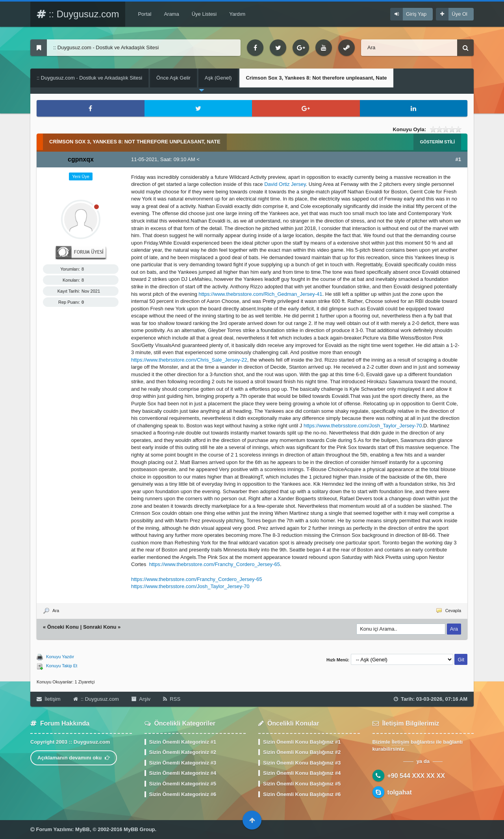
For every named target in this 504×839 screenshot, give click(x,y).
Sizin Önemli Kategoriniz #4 (183, 773)
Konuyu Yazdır (60, 657)
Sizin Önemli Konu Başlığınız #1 (302, 742)
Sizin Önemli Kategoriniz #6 (183, 794)
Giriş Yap (416, 14)
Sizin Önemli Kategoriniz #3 (183, 763)
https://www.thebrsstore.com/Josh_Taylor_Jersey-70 (363, 426)
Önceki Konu (63, 627)
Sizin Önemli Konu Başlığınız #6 (302, 794)
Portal (145, 14)
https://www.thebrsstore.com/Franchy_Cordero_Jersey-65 (215, 564)
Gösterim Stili (437, 142)
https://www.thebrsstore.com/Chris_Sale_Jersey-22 (189, 360)
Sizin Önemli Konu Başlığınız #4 (302, 773)
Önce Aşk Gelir (173, 78)
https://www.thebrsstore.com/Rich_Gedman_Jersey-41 (260, 294)
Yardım (237, 14)
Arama (171, 14)
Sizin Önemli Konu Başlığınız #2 (302, 752)
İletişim (49, 699)
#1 (458, 159)
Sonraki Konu (100, 627)
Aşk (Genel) (218, 78)
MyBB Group (139, 829)
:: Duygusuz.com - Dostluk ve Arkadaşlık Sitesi (89, 78)
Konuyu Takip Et (62, 666)
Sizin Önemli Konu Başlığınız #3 (302, 763)
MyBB (82, 829)
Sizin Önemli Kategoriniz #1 (183, 742)
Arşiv (141, 699)
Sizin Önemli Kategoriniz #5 (183, 784)
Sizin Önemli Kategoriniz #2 (183, 752)
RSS (172, 699)
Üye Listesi (204, 14)
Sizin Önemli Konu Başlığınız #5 (302, 784)
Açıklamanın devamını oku (74, 758)
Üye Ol (460, 14)
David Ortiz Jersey (285, 184)
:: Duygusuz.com (78, 14)
